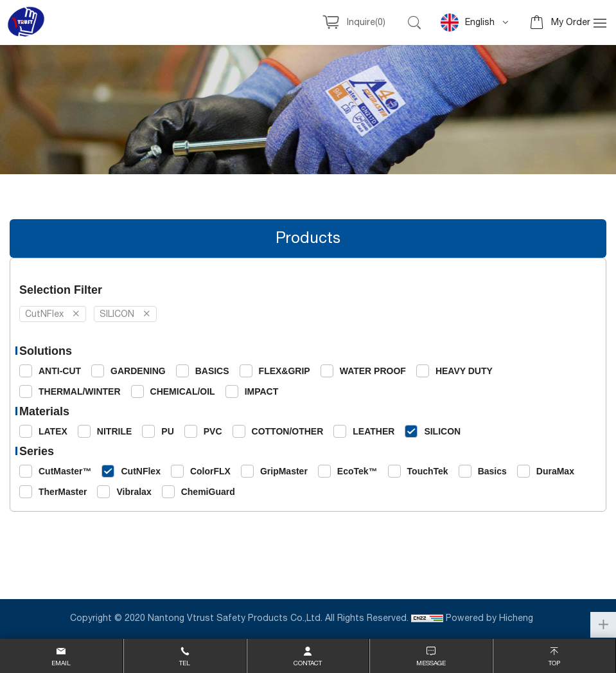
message (431, 663)
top (554, 663)
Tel (185, 663)
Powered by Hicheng (491, 618)
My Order (571, 22)
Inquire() (366, 22)
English (468, 22)
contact (308, 663)
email (61, 663)
